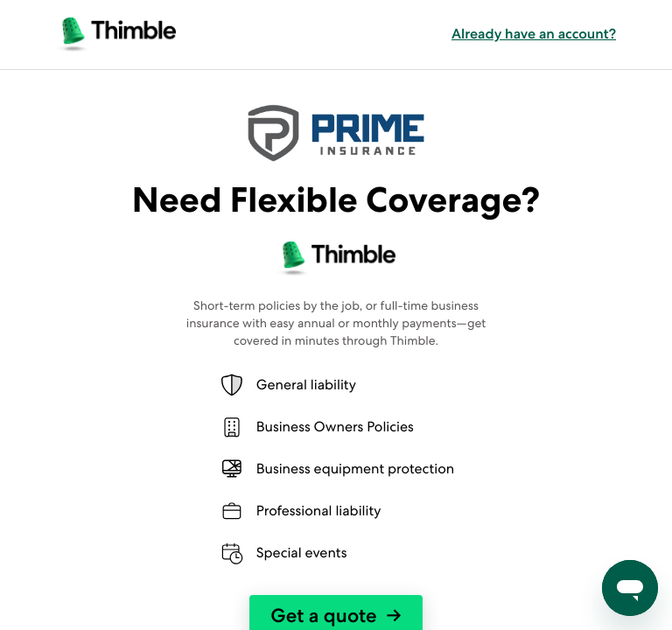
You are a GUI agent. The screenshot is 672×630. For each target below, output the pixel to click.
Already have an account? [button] (534, 34)
